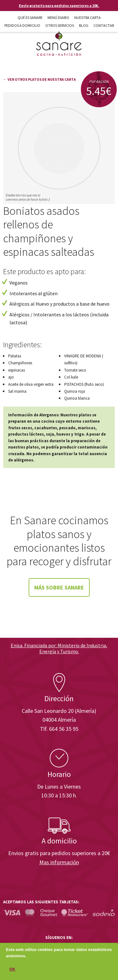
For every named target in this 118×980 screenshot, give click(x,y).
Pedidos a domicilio (22, 25)
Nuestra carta (87, 18)
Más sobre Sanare (59, 587)
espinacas (17, 370)
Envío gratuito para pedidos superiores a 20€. (59, 6)
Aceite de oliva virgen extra (31, 384)
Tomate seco (75, 370)
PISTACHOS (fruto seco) (84, 384)
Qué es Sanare (30, 18)
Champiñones (20, 363)
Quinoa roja (75, 391)
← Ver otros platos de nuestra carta (39, 79)
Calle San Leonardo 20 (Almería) (59, 711)
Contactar (104, 25)
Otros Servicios (60, 25)
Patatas (15, 356)
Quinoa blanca (77, 398)
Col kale (71, 377)
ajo (11, 377)
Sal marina (17, 391)
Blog (84, 25)
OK (12, 972)
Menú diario (58, 18)
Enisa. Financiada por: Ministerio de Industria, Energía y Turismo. (59, 648)
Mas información (59, 862)
